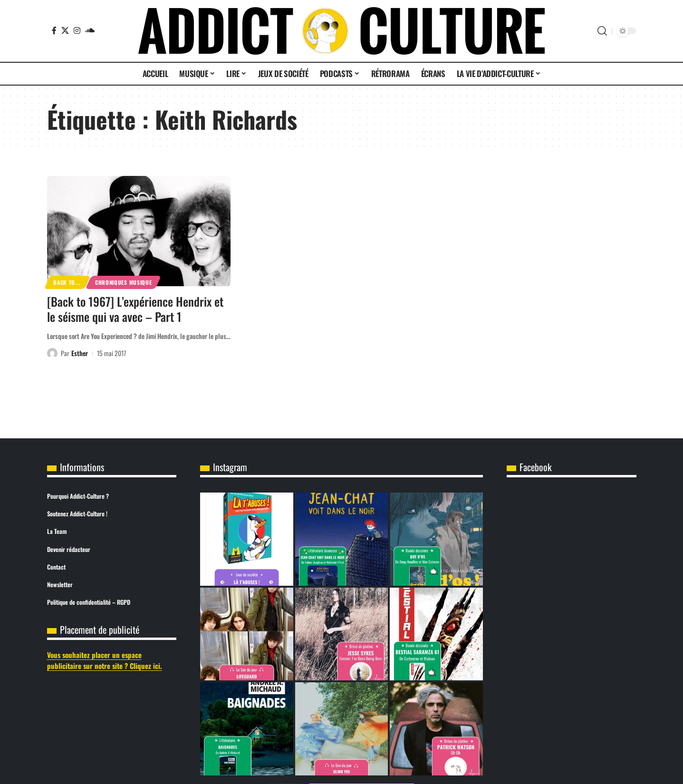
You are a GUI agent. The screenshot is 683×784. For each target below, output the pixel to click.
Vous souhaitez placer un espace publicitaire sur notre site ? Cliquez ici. (105, 660)
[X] (65, 30)
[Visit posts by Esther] (52, 353)
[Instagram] (77, 30)
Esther (80, 353)
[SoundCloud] (90, 30)
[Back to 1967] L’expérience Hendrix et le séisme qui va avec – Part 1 (135, 309)
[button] (602, 31)
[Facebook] (54, 30)
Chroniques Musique (124, 282)
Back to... (67, 282)
